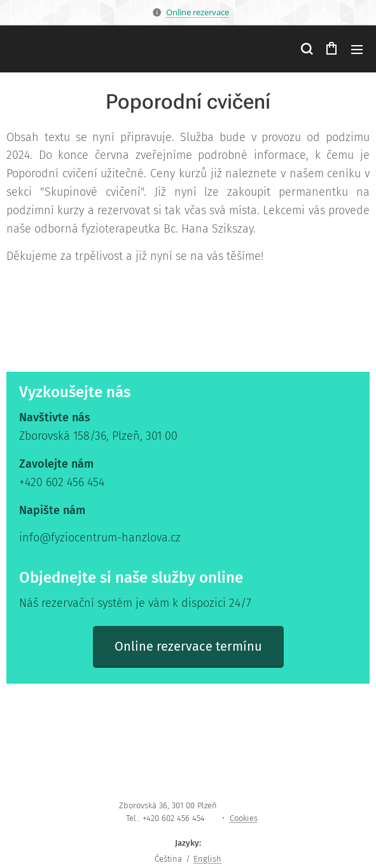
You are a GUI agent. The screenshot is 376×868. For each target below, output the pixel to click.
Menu (357, 50)
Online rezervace (198, 12)
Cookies (244, 818)
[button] (306, 49)
